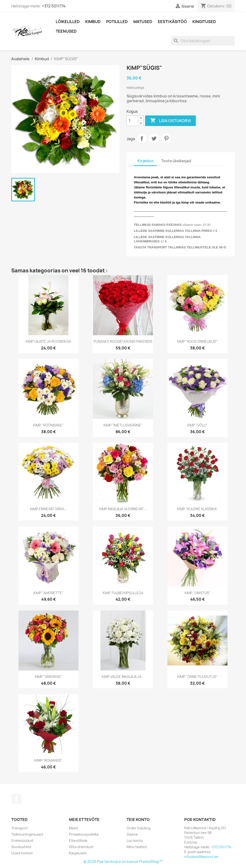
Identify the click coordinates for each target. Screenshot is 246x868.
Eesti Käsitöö (172, 22)
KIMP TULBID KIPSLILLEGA (123, 593)
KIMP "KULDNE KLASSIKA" (197, 509)
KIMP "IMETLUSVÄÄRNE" (123, 425)
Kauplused (78, 853)
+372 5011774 (54, 6)
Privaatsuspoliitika (84, 834)
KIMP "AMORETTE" (48, 593)
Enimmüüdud (22, 841)
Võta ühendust (81, 847)
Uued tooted (22, 853)
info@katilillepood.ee (201, 857)
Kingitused (204, 22)
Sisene (132, 834)
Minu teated (137, 847)
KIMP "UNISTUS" (197, 593)
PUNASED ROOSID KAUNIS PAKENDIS (123, 341)
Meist (74, 828)
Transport (20, 828)
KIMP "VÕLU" (197, 425)
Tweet (154, 138)
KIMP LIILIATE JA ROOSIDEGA (48, 341)
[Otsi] (203, 41)
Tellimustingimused (27, 834)
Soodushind (21, 847)
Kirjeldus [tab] (145, 161)
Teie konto (138, 820)
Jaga (142, 138)
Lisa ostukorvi (170, 121)
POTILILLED (117, 22)
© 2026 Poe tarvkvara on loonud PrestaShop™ (123, 862)
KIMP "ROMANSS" (48, 760)
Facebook (17, 799)
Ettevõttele (78, 841)
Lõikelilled (68, 22)
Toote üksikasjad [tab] (176, 161)
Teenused (66, 31)
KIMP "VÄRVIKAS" (48, 677)
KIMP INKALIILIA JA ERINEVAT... (123, 509)
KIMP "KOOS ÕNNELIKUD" (197, 341)
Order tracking (139, 828)
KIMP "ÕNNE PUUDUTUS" (197, 677)
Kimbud (93, 22)
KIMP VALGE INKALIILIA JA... (123, 677)
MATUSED (143, 22)
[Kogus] (132, 121)
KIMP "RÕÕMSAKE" (48, 425)
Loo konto (135, 841)
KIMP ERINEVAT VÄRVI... (49, 509)
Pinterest (166, 138)
